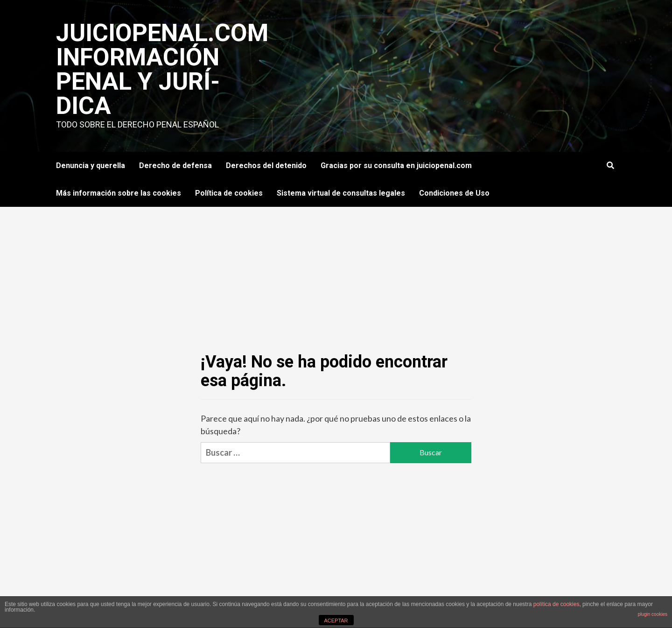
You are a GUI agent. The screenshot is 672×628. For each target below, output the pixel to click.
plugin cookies (653, 614)
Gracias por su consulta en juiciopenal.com (396, 166)
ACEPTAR (336, 621)
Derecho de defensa (175, 166)
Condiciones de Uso (454, 193)
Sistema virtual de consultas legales (341, 193)
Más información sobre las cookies (119, 193)
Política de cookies (229, 193)
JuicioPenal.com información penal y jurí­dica (162, 69)
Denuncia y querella (91, 166)
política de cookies (556, 604)
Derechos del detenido (266, 166)
